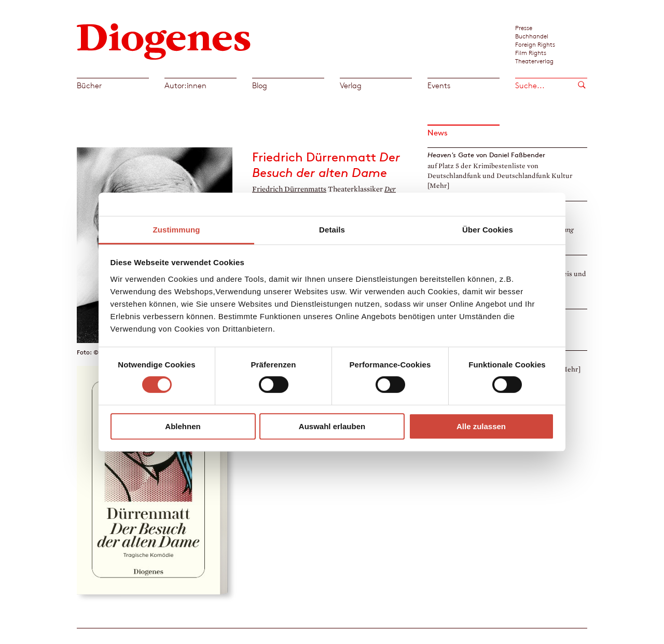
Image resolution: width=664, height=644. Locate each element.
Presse (524, 28)
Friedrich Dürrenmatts (289, 189)
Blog (260, 85)
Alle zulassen (481, 426)
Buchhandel (532, 36)
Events (439, 85)
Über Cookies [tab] (488, 230)
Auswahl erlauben (332, 426)
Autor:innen (185, 85)
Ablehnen (183, 426)
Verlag (351, 85)
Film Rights (531, 52)
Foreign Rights (535, 44)
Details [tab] (332, 230)
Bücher (89, 85)
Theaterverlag (534, 61)
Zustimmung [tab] (177, 230)
